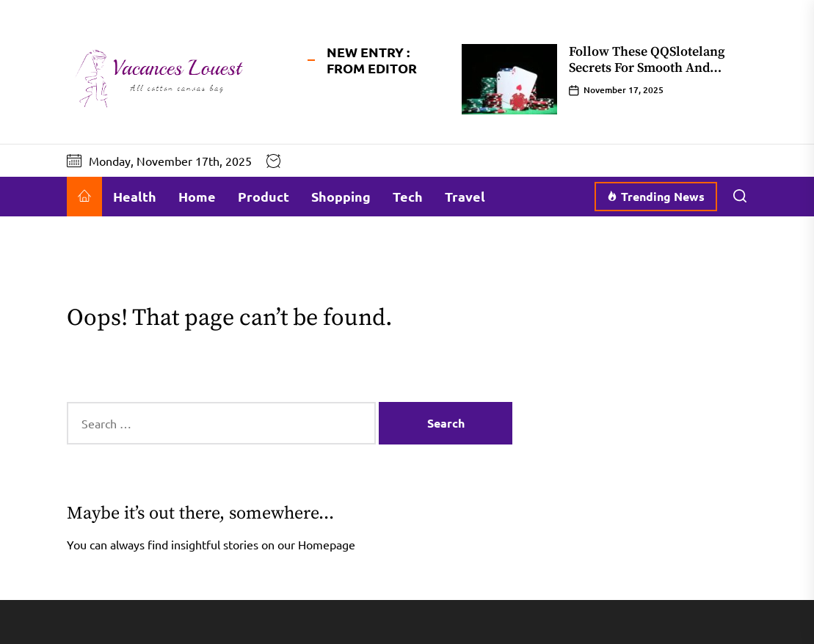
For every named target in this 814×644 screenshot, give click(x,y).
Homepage (327, 544)
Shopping (341, 196)
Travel (465, 196)
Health (135, 196)
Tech (408, 196)
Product (264, 196)
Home (197, 196)
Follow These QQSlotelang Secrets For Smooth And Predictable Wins (647, 67)
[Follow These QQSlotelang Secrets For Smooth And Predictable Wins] (509, 79)
